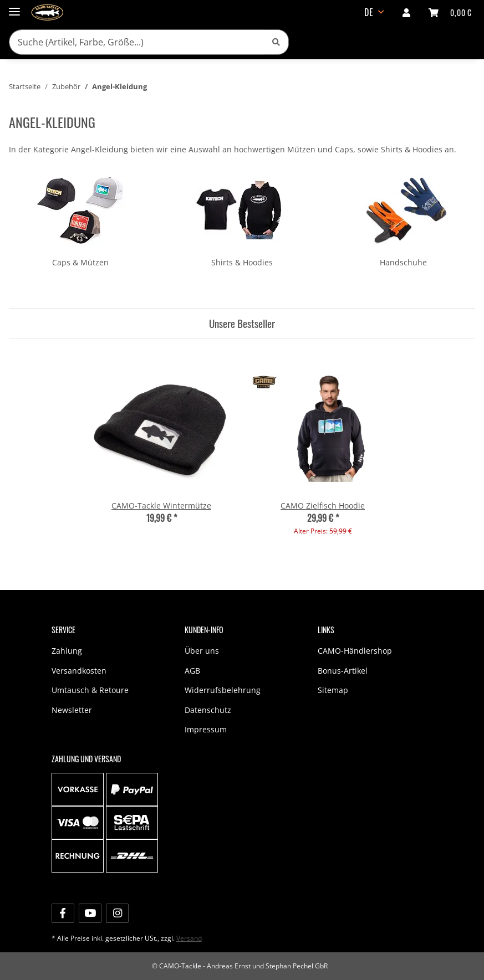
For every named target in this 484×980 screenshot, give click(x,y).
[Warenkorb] (450, 12)
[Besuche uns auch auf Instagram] (117, 913)
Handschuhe (403, 262)
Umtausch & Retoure (90, 690)
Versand (189, 938)
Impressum (206, 729)
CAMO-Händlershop (355, 651)
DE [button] (369, 12)
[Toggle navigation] (14, 7)
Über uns (202, 651)
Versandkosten (79, 671)
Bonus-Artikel (343, 671)
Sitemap (333, 690)
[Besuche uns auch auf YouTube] (90, 913)
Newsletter (72, 710)
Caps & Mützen (80, 262)
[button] (407, 12)
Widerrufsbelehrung (223, 690)
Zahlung (67, 651)
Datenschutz (208, 710)
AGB (192, 671)
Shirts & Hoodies (242, 262)
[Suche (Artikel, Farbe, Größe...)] (137, 42)
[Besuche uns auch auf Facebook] (63, 913)
